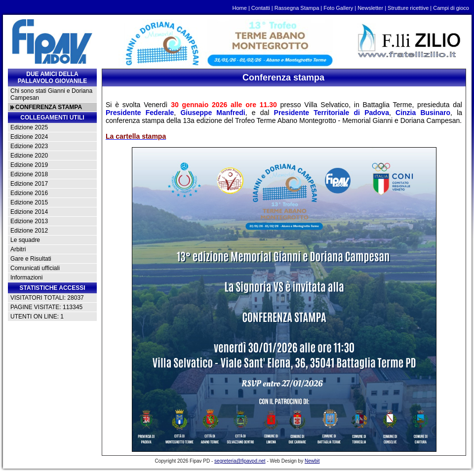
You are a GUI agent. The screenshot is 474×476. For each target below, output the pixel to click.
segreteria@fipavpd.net (240, 461)
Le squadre (25, 240)
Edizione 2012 (29, 231)
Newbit (312, 461)
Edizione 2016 (29, 193)
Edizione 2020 (29, 156)
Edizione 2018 (29, 174)
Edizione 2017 (29, 184)
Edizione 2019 (29, 165)
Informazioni (26, 278)
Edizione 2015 (29, 202)
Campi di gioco (451, 8)
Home (240, 8)
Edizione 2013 (29, 221)
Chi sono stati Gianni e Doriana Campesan (51, 94)
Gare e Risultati (31, 259)
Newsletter (370, 8)
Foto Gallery (338, 8)
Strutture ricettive (408, 8)
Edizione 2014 (29, 212)
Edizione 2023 (29, 146)
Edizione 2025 (29, 127)
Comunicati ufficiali (35, 268)
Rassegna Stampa (297, 8)
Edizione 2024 (29, 137)
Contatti (261, 8)
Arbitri (18, 249)
